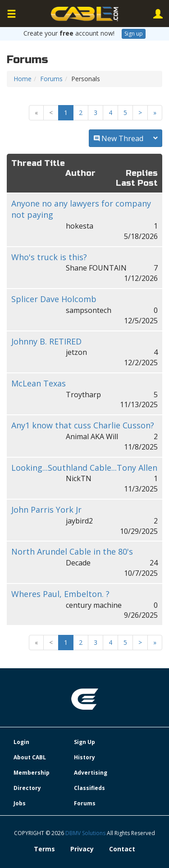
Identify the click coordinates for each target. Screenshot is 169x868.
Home (23, 79)
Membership (32, 773)
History (84, 757)
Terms (44, 849)
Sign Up (84, 742)
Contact (122, 849)
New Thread (126, 138)
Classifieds (89, 788)
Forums (51, 79)
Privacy (82, 849)
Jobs (20, 803)
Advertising (91, 773)
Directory (27, 788)
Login (21, 742)
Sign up (134, 34)
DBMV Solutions (86, 833)
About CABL (30, 757)
